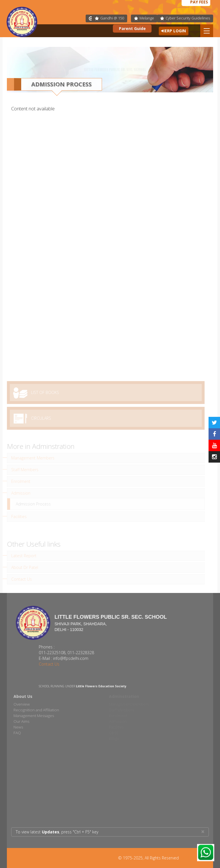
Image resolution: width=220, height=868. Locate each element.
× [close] (203, 832)
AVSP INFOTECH (194, 858)
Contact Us (54, 664)
